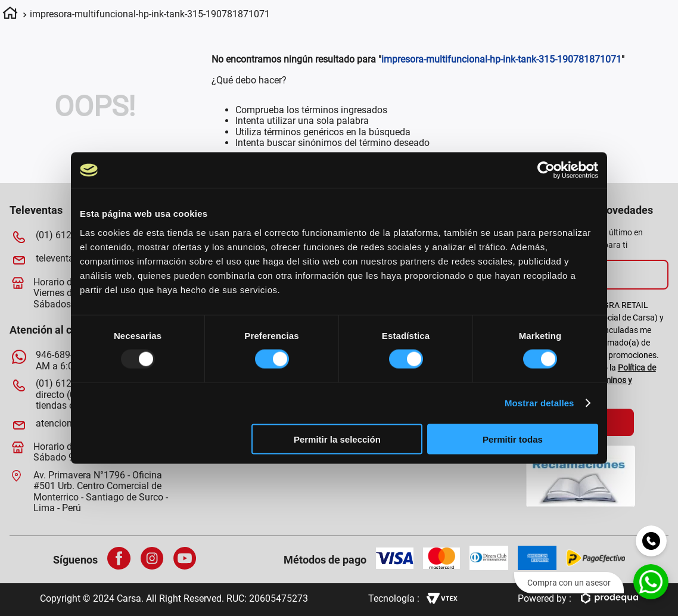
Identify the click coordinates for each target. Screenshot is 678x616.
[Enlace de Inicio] (10, 15)
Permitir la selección (337, 439)
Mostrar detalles (539, 403)
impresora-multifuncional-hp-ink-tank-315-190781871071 (150, 14)
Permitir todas (513, 439)
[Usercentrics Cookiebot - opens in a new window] (546, 170)
